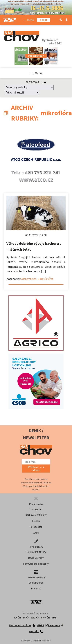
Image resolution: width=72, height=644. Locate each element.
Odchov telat (28, 279)
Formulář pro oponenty (36, 564)
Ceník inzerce (36, 583)
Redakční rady (36, 558)
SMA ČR (45, 618)
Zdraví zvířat (46, 279)
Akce (36, 533)
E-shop (36, 521)
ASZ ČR (35, 618)
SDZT (55, 618)
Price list (36, 589)
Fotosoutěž (36, 527)
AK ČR (18, 618)
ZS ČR (26, 618)
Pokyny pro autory (36, 552)
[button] (36, 469)
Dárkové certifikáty (36, 515)
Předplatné (36, 509)
